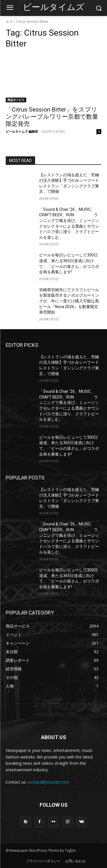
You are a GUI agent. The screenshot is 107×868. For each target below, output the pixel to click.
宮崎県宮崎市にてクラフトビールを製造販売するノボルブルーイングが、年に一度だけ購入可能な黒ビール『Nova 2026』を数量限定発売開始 (69, 301)
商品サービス (16, 100)
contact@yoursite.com (49, 782)
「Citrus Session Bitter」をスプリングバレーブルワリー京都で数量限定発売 (52, 117)
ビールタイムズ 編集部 (22, 131)
